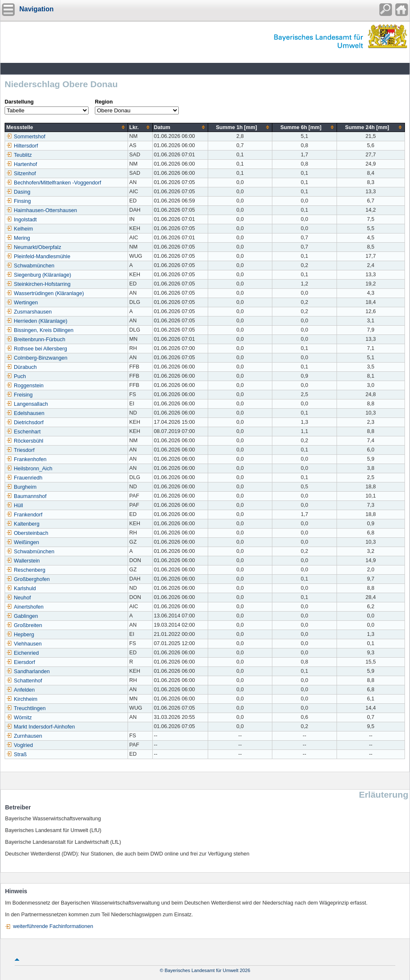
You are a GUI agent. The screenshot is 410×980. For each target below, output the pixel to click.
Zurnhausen (24, 736)
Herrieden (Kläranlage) (37, 321)
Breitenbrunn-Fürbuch (36, 340)
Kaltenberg (23, 524)
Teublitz (19, 155)
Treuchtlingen (26, 708)
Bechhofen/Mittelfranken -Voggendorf (54, 183)
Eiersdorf (21, 662)
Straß (17, 754)
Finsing (19, 201)
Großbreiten (24, 625)
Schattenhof (24, 681)
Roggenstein (25, 386)
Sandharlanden (28, 671)
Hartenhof (22, 164)
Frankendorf (24, 515)
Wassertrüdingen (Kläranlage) (45, 293)
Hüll (15, 506)
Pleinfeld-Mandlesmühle (38, 257)
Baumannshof (26, 496)
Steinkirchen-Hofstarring (38, 284)
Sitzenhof (21, 174)
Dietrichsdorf (25, 423)
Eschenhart (24, 432)
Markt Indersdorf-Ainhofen (41, 727)
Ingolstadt (22, 220)
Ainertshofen (25, 607)
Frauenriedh (24, 478)
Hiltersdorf (22, 146)
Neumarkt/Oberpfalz (34, 247)
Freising (20, 395)
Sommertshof (26, 137)
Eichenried (23, 653)
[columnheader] (67, 127)
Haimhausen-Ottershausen (42, 210)
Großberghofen (28, 579)
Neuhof (19, 598)
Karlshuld (21, 589)
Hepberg (20, 635)
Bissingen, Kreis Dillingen (40, 330)
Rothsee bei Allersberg (37, 349)
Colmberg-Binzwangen (37, 358)
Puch (16, 376)
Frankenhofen (26, 459)
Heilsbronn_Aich (29, 469)
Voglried (20, 745)
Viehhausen (24, 644)
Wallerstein (23, 561)
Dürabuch (22, 367)
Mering (18, 238)
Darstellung (19, 102)
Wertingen (22, 303)
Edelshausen (25, 413)
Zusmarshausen (29, 312)
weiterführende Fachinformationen (53, 926)
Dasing (18, 192)
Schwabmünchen (30, 266)
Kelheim (20, 229)
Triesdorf (20, 450)
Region (104, 102)
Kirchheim (22, 699)
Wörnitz (19, 718)
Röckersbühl (25, 441)
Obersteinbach (27, 533)
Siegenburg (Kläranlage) (39, 275)
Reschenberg (26, 570)
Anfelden (21, 690)
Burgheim (21, 487)
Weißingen (23, 542)
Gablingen (22, 616)
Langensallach (27, 404)
